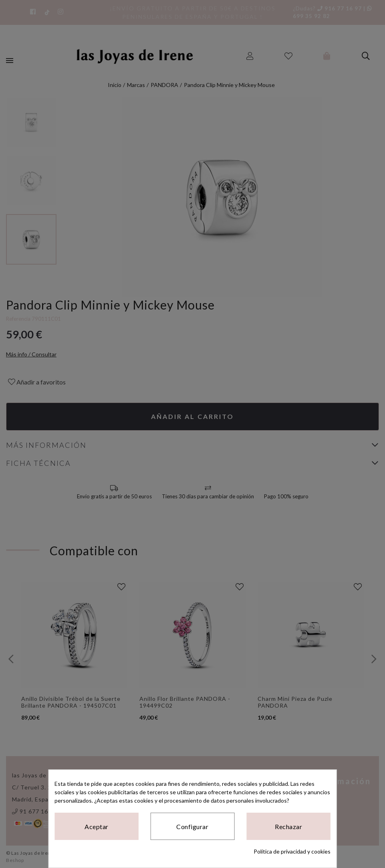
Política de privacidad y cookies (292, 851)
